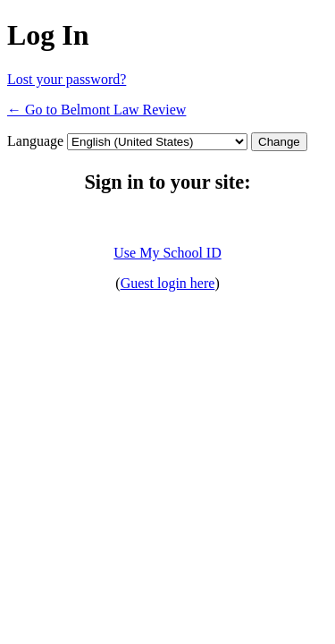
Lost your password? (67, 79)
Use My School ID (167, 253)
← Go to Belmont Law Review (96, 110)
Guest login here (168, 283)
